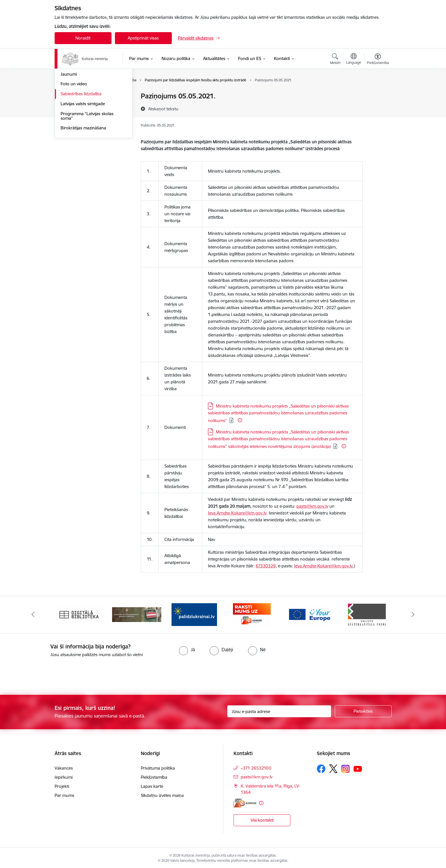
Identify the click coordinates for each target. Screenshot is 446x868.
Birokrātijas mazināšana (83, 189)
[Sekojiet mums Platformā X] (333, 768)
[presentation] (48, 673)
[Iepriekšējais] (33, 613)
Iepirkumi (64, 776)
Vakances (64, 767)
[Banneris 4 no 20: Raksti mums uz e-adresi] (252, 613)
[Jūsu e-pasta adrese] (279, 710)
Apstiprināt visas (143, 38)
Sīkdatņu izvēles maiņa (162, 794)
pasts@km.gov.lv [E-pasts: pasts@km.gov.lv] (257, 776)
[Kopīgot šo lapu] (377, 108)
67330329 (266, 566)
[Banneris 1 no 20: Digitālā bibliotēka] (79, 613)
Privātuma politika (158, 767)
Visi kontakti (262, 819)
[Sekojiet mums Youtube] (358, 767)
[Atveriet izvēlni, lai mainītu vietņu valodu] (354, 59)
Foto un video (74, 145)
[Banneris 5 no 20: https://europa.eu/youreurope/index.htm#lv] (309, 613)
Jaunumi (69, 135)
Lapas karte (152, 785)
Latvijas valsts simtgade (83, 165)
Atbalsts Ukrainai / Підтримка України (89, 108)
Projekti (62, 785)
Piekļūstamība (154, 776)
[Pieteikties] (363, 710)
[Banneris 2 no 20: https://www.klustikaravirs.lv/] (137, 613)
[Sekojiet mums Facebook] (321, 768)
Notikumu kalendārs (80, 97)
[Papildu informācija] (240, 420)
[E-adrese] (245, 802)
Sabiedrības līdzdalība (81, 155)
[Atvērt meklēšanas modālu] (335, 60)
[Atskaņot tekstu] (163, 109)
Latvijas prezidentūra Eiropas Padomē (88, 123)
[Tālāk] (413, 613)
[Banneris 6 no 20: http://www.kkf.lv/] (367, 613)
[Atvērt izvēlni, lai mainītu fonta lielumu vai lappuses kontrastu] (378, 60)
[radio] (187, 648)
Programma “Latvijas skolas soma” (87, 177)
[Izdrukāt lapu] (377, 94)
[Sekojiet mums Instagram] (346, 768)
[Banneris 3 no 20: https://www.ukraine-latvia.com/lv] (194, 613)
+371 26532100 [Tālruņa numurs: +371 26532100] (256, 767)
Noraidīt (83, 38)
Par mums (64, 794)
